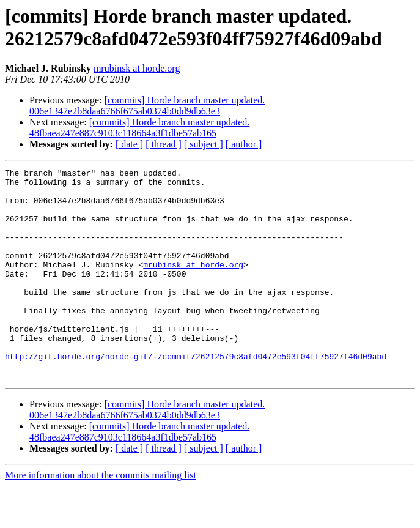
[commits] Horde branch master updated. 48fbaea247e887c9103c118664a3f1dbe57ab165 (139, 128)
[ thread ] (164, 144)
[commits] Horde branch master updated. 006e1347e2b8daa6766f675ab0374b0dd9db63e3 (147, 106)
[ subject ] (204, 144)
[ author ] (244, 144)
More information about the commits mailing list (101, 517)
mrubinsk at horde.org (137, 68)
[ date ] (129, 144)
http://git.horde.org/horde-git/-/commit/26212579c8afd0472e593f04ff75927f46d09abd (196, 395)
